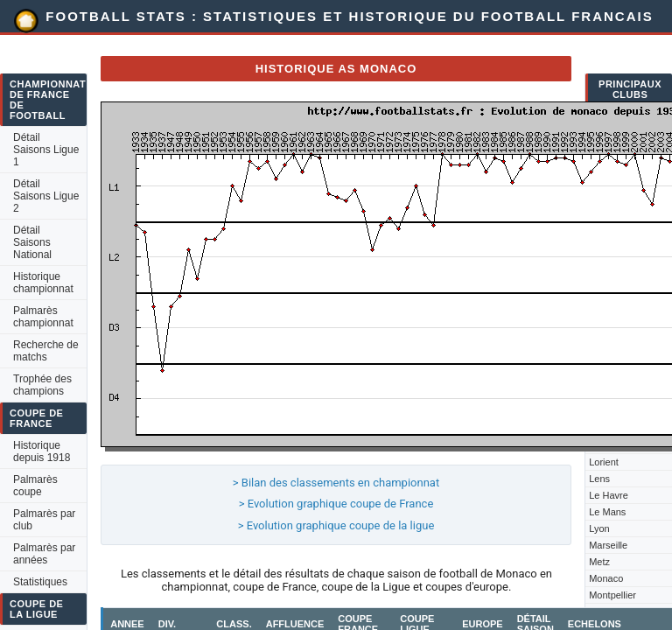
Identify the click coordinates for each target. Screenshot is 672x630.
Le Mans (607, 512)
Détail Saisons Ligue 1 (46, 150)
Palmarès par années (44, 554)
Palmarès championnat (43, 317)
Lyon (599, 528)
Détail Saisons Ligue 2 (46, 196)
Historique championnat (43, 283)
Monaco (606, 578)
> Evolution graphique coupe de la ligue (336, 525)
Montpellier (612, 595)
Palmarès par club (44, 520)
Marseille (608, 545)
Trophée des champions (42, 385)
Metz (599, 562)
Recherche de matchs (46, 351)
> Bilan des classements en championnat (336, 483)
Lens (599, 479)
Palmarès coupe (35, 486)
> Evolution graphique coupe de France (336, 504)
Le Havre (609, 495)
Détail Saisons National (32, 242)
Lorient (604, 462)
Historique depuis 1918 (42, 451)
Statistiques (40, 582)
